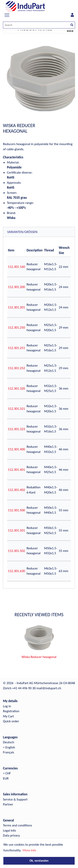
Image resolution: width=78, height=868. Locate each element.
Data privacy (11, 835)
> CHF (7, 773)
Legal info (10, 830)
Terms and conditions (18, 825)
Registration (11, 711)
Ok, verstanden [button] (39, 861)
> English (9, 747)
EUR (6, 778)
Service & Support (15, 799)
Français (9, 752)
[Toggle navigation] (7, 15)
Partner (8, 804)
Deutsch (9, 742)
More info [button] (29, 850)
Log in (7, 706)
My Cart (8, 716)
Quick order (11, 721)
